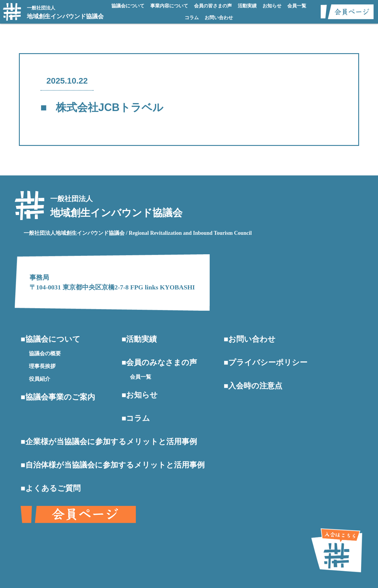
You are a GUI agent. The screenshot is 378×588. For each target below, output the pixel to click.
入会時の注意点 (255, 386)
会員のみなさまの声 (162, 363)
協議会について (128, 6)
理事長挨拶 (42, 366)
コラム (192, 18)
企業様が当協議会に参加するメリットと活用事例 (111, 442)
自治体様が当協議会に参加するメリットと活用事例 (115, 465)
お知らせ (272, 6)
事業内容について (169, 6)
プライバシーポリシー (268, 363)
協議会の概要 (45, 354)
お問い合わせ (219, 18)
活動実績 (247, 6)
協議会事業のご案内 (60, 397)
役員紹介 (40, 379)
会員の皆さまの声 (213, 6)
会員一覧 (297, 6)
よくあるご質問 (53, 488)
